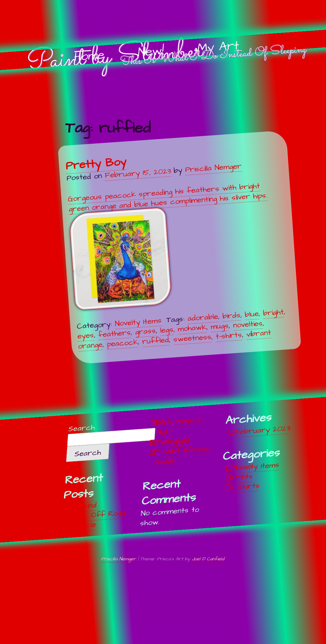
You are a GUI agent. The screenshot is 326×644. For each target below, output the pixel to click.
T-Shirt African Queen (183, 455)
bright (273, 313)
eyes (86, 336)
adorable (203, 318)
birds (231, 316)
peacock (122, 343)
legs (167, 330)
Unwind (85, 506)
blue (252, 314)
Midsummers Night (179, 426)
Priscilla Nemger (213, 168)
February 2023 (263, 430)
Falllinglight (173, 441)
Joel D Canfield (208, 559)
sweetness (192, 338)
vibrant (259, 333)
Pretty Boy (96, 164)
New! (151, 52)
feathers (114, 334)
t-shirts (229, 335)
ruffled (155, 341)
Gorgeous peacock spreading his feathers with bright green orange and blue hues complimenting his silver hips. (167, 245)
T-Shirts (246, 486)
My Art (218, 47)
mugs (220, 326)
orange (90, 345)
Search (82, 428)
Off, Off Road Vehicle (99, 520)
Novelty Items (138, 322)
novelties (248, 324)
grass (145, 331)
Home (89, 56)
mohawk (192, 328)
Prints (242, 477)
